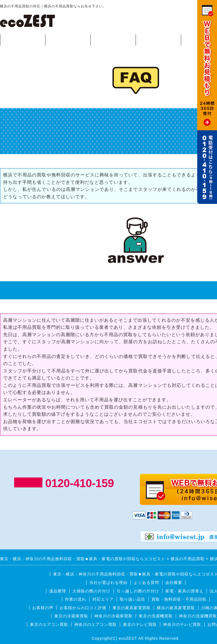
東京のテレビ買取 (140, 624)
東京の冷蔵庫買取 (71, 616)
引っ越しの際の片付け (138, 591)
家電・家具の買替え (184, 591)
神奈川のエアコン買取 (96, 624)
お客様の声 (43, 608)
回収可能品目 (68, 40)
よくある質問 (146, 583)
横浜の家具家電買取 (176, 608)
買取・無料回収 (23, 40)
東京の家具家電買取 (132, 608)
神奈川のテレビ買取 (182, 624)
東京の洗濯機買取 (156, 616)
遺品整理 (58, 591)
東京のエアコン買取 (49, 624)
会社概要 (174, 583)
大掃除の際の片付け (91, 591)
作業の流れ (113, 40)
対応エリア (158, 40)
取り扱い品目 (133, 599)
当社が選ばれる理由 (108, 583)
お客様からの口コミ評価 (83, 608)
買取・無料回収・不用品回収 (179, 599)
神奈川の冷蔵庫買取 (113, 616)
